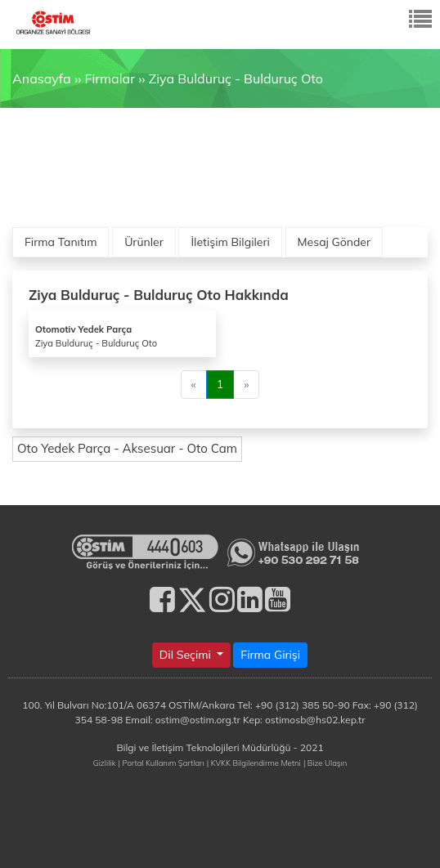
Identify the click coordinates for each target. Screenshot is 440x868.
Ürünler (144, 242)
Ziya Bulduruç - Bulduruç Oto (236, 78)
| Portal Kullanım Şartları (162, 763)
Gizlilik (105, 763)
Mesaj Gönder (334, 242)
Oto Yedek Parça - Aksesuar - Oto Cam (127, 448)
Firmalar (109, 78)
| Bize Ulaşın (325, 763)
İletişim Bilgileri (230, 242)
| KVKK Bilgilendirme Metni (254, 763)
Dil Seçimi (187, 655)
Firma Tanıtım (61, 242)
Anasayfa (42, 78)
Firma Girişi (270, 655)
